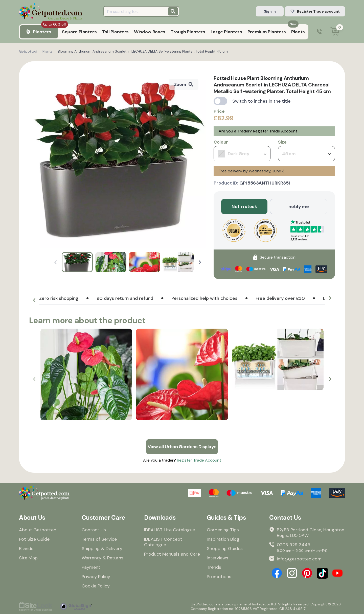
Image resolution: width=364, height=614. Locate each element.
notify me (299, 207)
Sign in (270, 11)
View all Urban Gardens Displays (182, 447)
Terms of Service (99, 539)
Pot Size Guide (34, 539)
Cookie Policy (96, 586)
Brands (26, 549)
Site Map (28, 558)
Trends (214, 567)
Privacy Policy (96, 577)
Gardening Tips (223, 530)
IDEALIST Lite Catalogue (169, 530)
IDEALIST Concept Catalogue (163, 542)
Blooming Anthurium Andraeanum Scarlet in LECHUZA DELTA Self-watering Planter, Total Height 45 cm (143, 51)
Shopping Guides (225, 549)
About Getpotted (38, 530)
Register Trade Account (275, 131)
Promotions (219, 577)
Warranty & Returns (103, 558)
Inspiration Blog (223, 539)
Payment (91, 567)
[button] (200, 262)
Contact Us (94, 530)
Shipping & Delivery (102, 549)
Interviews (218, 558)
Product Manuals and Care (172, 554)
